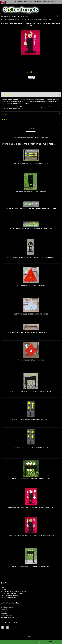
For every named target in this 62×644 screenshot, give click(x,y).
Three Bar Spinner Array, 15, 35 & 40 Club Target (31, 164)
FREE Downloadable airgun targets (11, 595)
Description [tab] (31, 94)
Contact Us (4, 609)
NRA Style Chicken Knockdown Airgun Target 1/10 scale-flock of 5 (31, 209)
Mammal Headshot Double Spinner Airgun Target (31, 419)
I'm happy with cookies (42, 642)
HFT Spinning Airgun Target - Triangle (31, 285)
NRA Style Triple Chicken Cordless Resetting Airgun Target (31, 391)
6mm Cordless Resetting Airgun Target (31, 192)
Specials (3, 589)
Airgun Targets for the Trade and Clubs (11, 593)
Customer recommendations (9, 598)
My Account (4, 613)
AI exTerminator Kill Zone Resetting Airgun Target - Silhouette (31, 257)
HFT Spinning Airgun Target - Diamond (31, 360)
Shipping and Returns (7, 607)
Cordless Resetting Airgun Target (13, 19)
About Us (4, 611)
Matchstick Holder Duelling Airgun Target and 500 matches (31, 333)
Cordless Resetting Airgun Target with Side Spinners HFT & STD (31, 535)
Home (2, 19)
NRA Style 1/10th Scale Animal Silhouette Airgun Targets (31, 229)
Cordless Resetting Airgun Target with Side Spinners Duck (31, 507)
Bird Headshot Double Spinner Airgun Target (31, 448)
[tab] (31, 124)
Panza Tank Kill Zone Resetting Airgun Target (31, 314)
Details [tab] (31, 114)
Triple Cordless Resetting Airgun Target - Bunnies (31, 479)
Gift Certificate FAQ (6, 615)
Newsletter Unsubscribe (7, 617)
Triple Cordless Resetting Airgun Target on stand (31, 567)
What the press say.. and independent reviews (13, 591)
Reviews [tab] (31, 119)
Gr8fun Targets (35, 637)
